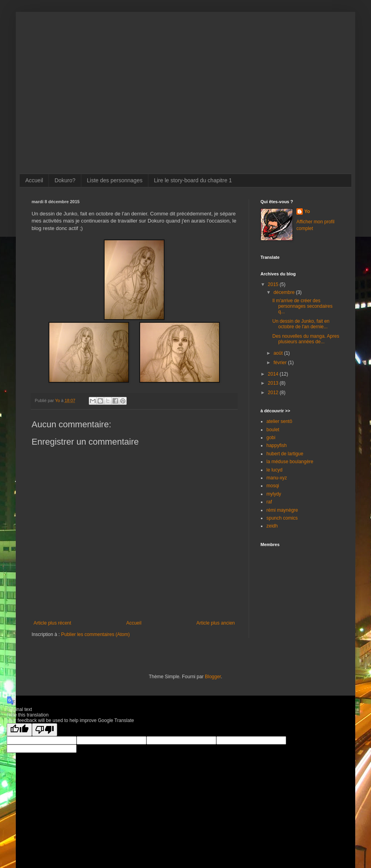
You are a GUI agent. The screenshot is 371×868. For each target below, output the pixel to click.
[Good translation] (19, 730)
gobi (271, 438)
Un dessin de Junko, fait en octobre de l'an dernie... (301, 324)
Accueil (34, 180)
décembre (285, 292)
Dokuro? (65, 180)
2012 (274, 393)
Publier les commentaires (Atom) (96, 634)
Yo (307, 211)
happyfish (276, 445)
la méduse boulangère (290, 462)
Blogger (213, 677)
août (279, 353)
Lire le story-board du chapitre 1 (193, 180)
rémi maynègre (282, 510)
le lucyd (275, 470)
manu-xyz (277, 478)
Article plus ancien (216, 623)
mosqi (273, 486)
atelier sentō (279, 421)
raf (269, 502)
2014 (274, 374)
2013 (274, 383)
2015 (274, 284)
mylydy (274, 494)
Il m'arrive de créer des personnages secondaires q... (302, 306)
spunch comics (282, 518)
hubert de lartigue (285, 454)
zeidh (272, 526)
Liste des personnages (115, 180)
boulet (273, 430)
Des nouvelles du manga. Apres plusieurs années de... (306, 339)
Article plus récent (52, 623)
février (281, 363)
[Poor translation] (45, 730)
